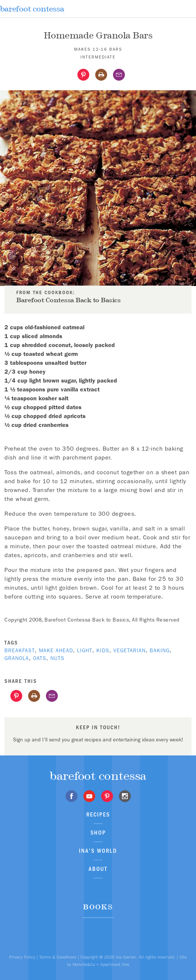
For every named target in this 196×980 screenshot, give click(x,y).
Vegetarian (129, 650)
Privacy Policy (22, 957)
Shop (98, 833)
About (98, 869)
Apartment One (115, 964)
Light (85, 650)
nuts (57, 658)
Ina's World (98, 851)
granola (17, 658)
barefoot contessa (32, 9)
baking (160, 650)
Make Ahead (56, 650)
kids (103, 650)
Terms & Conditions (58, 957)
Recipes (98, 814)
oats (40, 658)
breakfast (20, 650)
